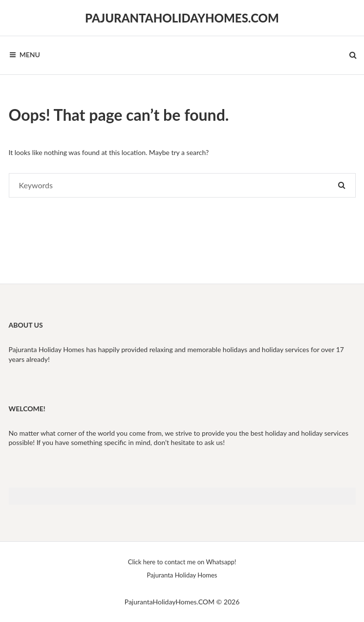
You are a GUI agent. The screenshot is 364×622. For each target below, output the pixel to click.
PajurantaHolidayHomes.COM (182, 18)
